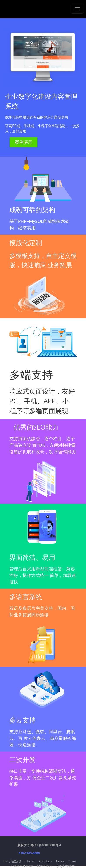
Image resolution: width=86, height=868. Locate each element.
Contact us (45, 866)
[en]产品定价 (12, 861)
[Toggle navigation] (77, 9)
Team (72, 861)
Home (30, 861)
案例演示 (24, 142)
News (60, 861)
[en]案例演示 (65, 866)
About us (45, 861)
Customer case (22, 866)
